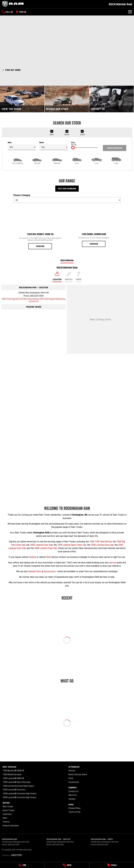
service (113, 563)
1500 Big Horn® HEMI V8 (13, 771)
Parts (71, 778)
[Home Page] (14, 4)
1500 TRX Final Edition (101, 541)
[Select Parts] (79, 277)
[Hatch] (18, 161)
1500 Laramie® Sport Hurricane (17, 782)
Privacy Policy (74, 808)
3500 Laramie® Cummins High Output (20, 797)
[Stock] (22, 865)
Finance (6, 822)
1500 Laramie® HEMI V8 (13, 778)
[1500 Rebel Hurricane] (94, 226)
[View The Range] (22, 99)
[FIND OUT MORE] (11, 70)
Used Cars (7, 814)
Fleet (5, 818)
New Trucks (8, 807)
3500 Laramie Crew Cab (46, 548)
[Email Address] (33, 300)
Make (22, 146)
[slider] (73, 148)
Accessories (50, 571)
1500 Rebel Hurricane (12, 774)
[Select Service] (69, 277)
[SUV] (77, 161)
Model (53, 146)
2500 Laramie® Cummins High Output (20, 794)
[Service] (67, 865)
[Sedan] (37, 161)
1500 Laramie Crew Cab (41, 545)
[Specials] (112, 865)
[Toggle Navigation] (130, 12)
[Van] (116, 161)
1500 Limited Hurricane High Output (18, 786)
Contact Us (73, 791)
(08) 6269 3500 (37, 296)
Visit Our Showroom (67, 189)
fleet (49, 557)
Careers (72, 799)
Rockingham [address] (67, 260)
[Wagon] (57, 161)
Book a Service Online (78, 774)
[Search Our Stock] (67, 99)
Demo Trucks (9, 810)
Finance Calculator (11, 826)
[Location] (57, 277)
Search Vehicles (115, 148)
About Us (73, 795)
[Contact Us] (112, 99)
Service (72, 771)
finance (32, 557)
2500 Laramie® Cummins (14, 790)
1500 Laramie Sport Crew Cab (72, 545)
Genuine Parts (35, 571)
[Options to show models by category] (67, 200)
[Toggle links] (12, 855)
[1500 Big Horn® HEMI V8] (40, 227)
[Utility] (97, 161)
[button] (67, 70)
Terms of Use (74, 812)
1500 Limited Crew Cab (102, 545)
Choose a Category (67, 198)
